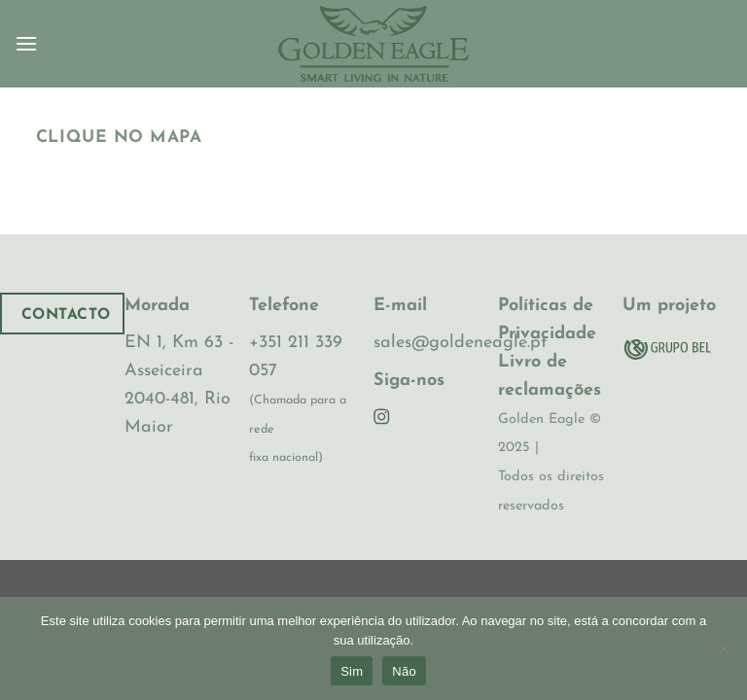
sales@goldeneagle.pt (460, 343)
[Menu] (26, 43)
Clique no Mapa (119, 138)
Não (404, 671)
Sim (352, 671)
